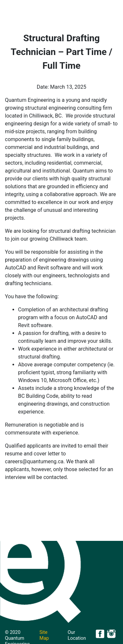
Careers (94, 33)
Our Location (77, 635)
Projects (65, 33)
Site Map (44, 635)
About (38, 33)
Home (17, 33)
